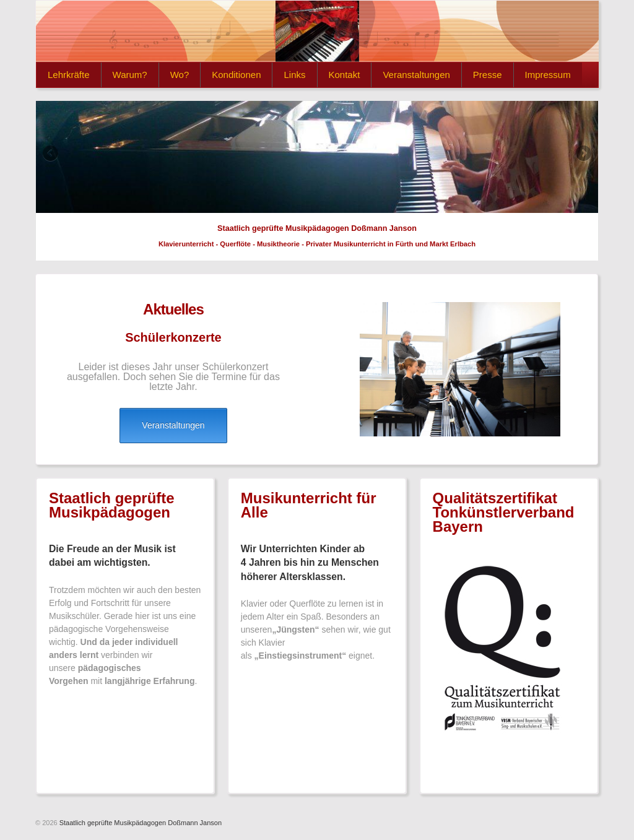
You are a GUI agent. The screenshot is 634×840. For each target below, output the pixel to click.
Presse (488, 75)
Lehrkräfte (69, 75)
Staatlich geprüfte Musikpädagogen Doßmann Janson (140, 823)
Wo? (180, 75)
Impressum (548, 75)
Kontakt (345, 75)
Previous (51, 154)
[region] (317, 157)
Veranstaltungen (416, 75)
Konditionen (236, 75)
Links (294, 75)
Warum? (130, 75)
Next (583, 154)
